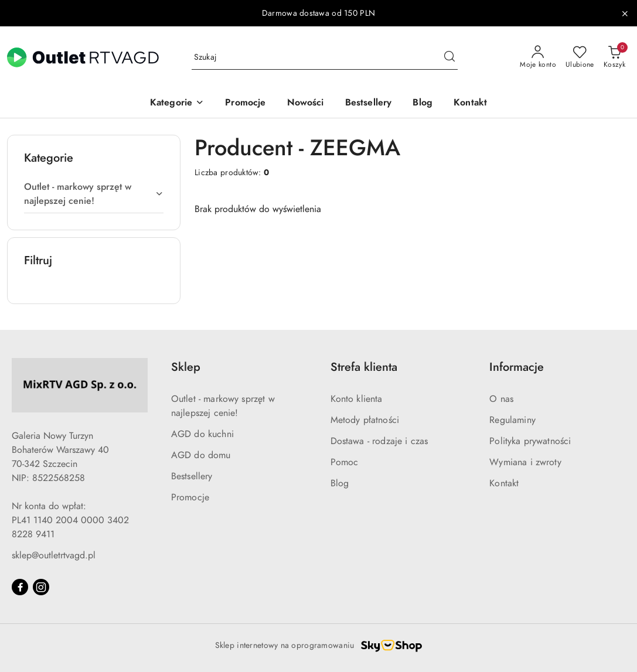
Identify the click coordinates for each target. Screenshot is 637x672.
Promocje (190, 497)
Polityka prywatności (530, 441)
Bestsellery (192, 476)
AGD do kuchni (202, 434)
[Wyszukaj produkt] (325, 58)
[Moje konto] (538, 57)
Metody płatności (365, 420)
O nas (501, 399)
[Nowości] (306, 103)
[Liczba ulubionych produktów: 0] (580, 57)
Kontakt (504, 483)
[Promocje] (245, 103)
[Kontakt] (470, 103)
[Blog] (423, 103)
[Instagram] (41, 587)
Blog (340, 483)
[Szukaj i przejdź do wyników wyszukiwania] (449, 57)
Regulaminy (512, 420)
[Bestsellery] (369, 103)
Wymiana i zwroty (525, 462)
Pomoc (345, 462)
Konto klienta (357, 399)
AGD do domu (201, 455)
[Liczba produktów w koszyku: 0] (614, 57)
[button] (177, 103)
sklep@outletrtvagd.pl (54, 555)
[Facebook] (20, 587)
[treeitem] (94, 194)
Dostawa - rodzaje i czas (379, 441)
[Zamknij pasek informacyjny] (625, 13)
